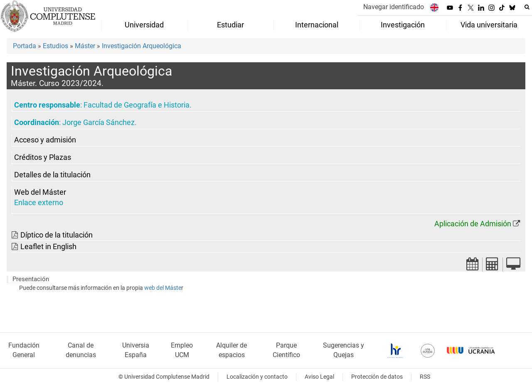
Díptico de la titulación (57, 235)
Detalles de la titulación (52, 175)
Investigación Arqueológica (142, 46)
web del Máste (163, 288)
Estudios (55, 46)
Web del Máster (40, 192)
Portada (25, 46)
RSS (425, 377)
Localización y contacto (257, 377)
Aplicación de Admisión (473, 224)
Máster (85, 46)
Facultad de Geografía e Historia (137, 105)
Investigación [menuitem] (403, 25)
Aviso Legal (319, 377)
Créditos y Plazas (43, 157)
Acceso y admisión (45, 140)
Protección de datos (377, 377)
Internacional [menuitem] (317, 25)
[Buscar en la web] (527, 7)
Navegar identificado (394, 7)
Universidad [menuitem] (144, 25)
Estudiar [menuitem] (230, 25)
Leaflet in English (48, 247)
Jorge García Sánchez (99, 122)
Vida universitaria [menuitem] (489, 25)
